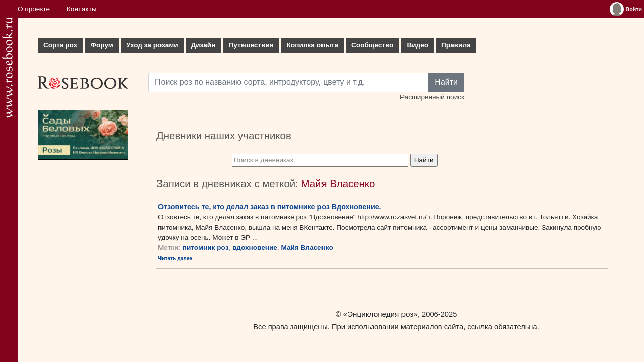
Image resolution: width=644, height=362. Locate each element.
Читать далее (175, 259)
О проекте (34, 9)
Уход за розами (152, 45)
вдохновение (255, 248)
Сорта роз (60, 45)
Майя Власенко (307, 248)
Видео (417, 45)
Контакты (82, 9)
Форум (101, 45)
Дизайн (204, 45)
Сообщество (372, 45)
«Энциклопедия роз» (380, 314)
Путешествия (251, 45)
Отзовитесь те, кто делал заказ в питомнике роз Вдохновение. (270, 207)
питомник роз (206, 248)
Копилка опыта (312, 45)
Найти (446, 82)
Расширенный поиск (432, 97)
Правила (456, 45)
